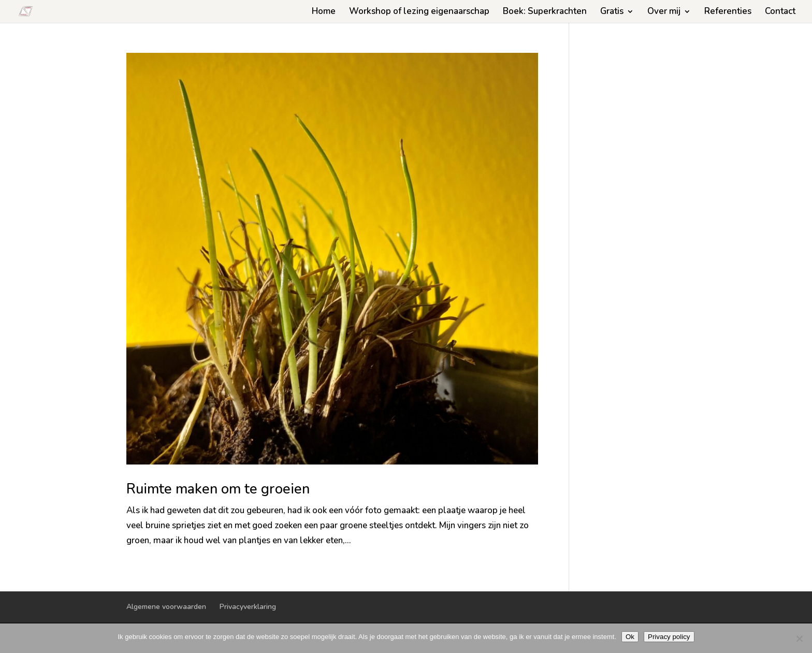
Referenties (728, 12)
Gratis (612, 12)
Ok (630, 637)
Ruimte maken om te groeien (218, 489)
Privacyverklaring (248, 607)
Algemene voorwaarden (166, 607)
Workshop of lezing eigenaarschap (419, 12)
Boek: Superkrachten (545, 12)
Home (324, 12)
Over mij (664, 12)
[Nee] (799, 639)
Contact (780, 12)
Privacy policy (669, 637)
